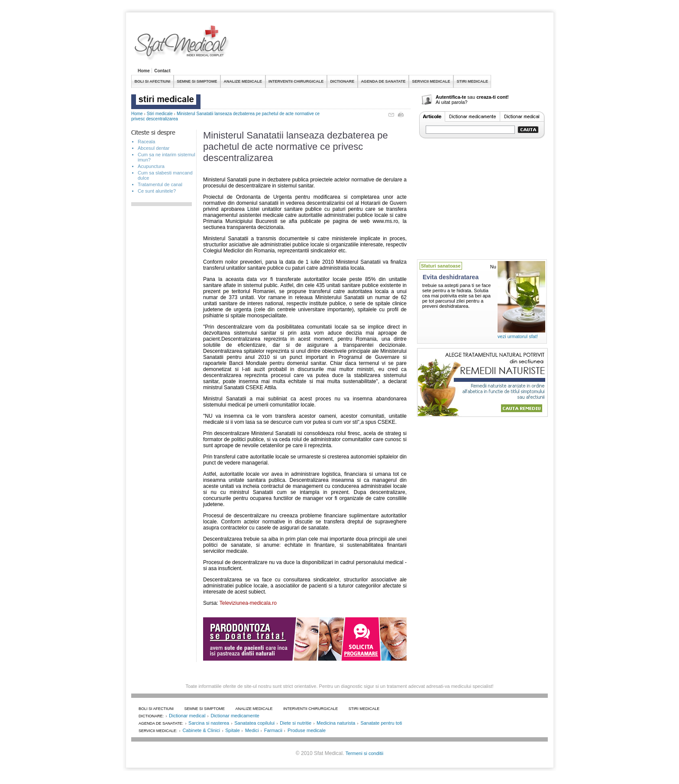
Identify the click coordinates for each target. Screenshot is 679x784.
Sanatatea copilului (254, 723)
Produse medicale (307, 730)
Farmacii (273, 730)
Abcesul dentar (154, 148)
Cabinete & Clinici (201, 730)
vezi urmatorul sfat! (518, 336)
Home (144, 71)
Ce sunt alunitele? (157, 191)
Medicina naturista (336, 723)
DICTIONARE (342, 81)
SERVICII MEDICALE (431, 81)
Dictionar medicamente (235, 716)
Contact (162, 71)
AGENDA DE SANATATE (383, 81)
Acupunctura (151, 166)
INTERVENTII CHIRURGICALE (296, 81)
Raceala (146, 142)
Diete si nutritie (296, 723)
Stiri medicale (160, 114)
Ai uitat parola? (451, 102)
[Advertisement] (390, 45)
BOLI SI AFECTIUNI (153, 81)
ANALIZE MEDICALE (243, 81)
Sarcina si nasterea (209, 723)
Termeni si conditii (364, 753)
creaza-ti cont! (493, 97)
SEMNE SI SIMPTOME (197, 81)
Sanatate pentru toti (381, 723)
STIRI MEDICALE (472, 81)
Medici (252, 730)
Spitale (233, 730)
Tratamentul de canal (160, 184)
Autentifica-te (451, 97)
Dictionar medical (187, 716)
